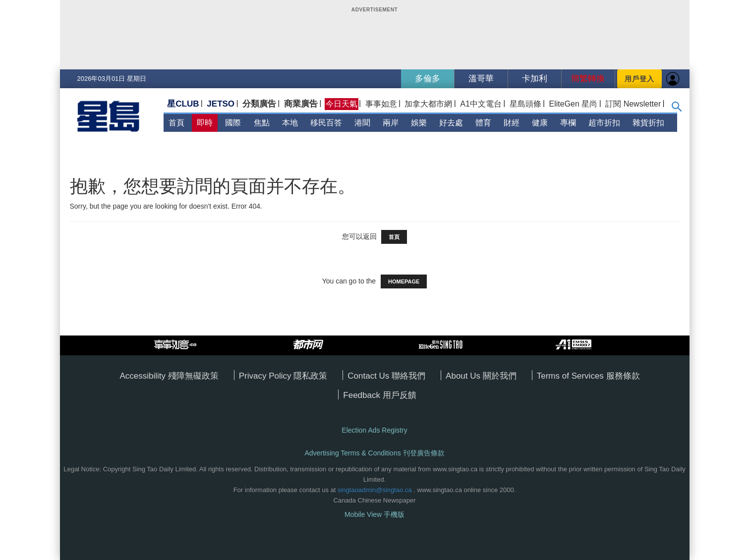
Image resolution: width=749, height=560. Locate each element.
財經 (512, 123)
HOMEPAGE (404, 281)
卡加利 (535, 79)
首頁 (176, 123)
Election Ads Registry (374, 430)
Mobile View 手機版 (374, 514)
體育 (483, 123)
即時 (205, 123)
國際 (233, 123)
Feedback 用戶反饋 (379, 395)
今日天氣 (342, 104)
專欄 (568, 123)
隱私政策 (310, 376)
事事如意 (381, 104)
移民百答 (326, 123)
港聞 (362, 123)
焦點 (262, 123)
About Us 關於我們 (481, 376)
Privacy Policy (266, 376)
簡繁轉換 (588, 79)
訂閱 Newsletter (633, 104)
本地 (290, 123)
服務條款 (623, 376)
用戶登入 (639, 79)
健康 (540, 123)
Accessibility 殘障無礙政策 (169, 376)
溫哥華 (481, 79)
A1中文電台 (481, 104)
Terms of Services (572, 376)
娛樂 (419, 123)
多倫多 (428, 79)
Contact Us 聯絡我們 (386, 376)
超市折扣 (604, 123)
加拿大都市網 (428, 104)
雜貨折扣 (648, 123)
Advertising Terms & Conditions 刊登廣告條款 (374, 453)
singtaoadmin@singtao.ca (375, 490)
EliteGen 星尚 (574, 104)
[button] (677, 109)
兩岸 (391, 123)
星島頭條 (525, 104)
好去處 (451, 123)
